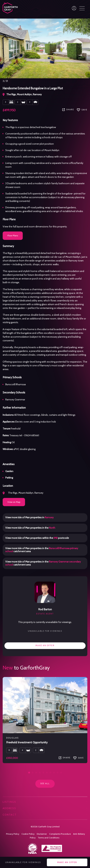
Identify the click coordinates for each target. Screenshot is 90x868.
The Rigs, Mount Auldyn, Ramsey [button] (23, 493)
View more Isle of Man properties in (29, 517)
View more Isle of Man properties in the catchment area (42, 550)
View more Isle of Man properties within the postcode (37, 538)
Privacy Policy (13, 834)
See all (45, 784)
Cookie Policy (28, 834)
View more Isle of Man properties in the (30, 528)
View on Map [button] (14, 502)
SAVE (82, 110)
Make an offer (45, 646)
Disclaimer (42, 834)
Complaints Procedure (60, 834)
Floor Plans (13, 236)
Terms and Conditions (49, 838)
